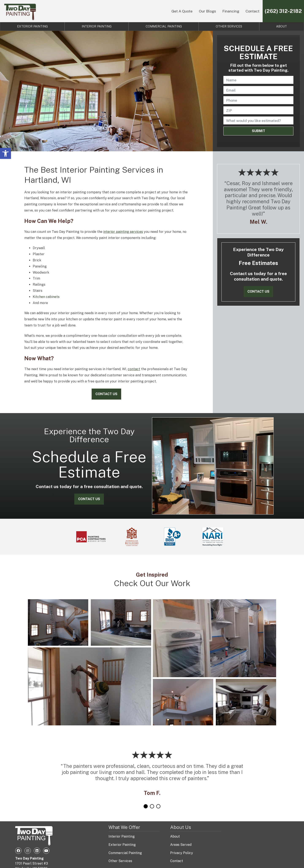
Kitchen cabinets (46, 297)
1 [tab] (146, 806)
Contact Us (106, 394)
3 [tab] (158, 806)
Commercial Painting (164, 26)
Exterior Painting (32, 26)
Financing (231, 11)
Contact (252, 11)
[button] (5, 153)
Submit (259, 131)
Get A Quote (182, 11)
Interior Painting (97, 26)
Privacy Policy (182, 853)
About (175, 836)
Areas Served (181, 845)
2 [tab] (152, 806)
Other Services (229, 26)
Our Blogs (207, 11)
